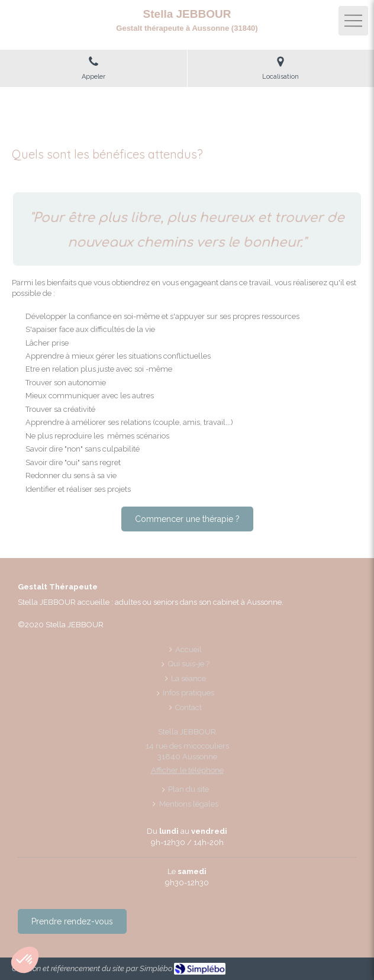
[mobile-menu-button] (353, 21)
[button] (25, 960)
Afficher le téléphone (187, 770)
